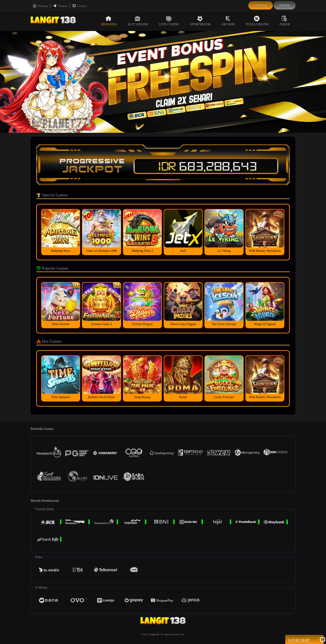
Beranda (109, 21)
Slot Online (138, 21)
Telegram (60, 6)
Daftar (261, 5)
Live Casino (169, 21)
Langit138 (154, 634)
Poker (285, 21)
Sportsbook (200, 21)
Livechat (79, 6)
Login (285, 5)
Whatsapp (40, 6)
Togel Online (257, 21)
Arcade (228, 21)
